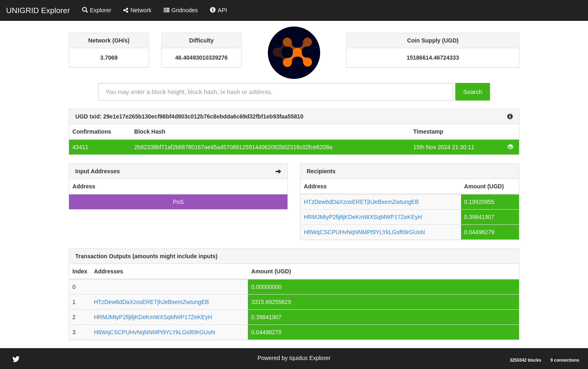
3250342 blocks (525, 360)
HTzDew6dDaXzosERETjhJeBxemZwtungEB (361, 202)
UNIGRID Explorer (38, 10)
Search (473, 92)
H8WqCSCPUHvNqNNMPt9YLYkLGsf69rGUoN (364, 232)
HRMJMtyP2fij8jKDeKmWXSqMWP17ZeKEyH (363, 217)
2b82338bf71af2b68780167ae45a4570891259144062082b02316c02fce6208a (233, 147)
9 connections (565, 360)
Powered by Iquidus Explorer (294, 358)
